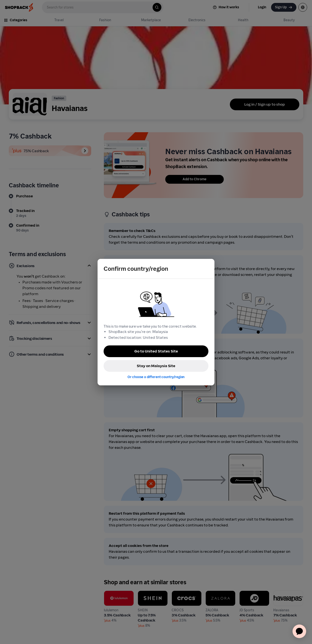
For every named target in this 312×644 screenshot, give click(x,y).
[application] (299, 631)
